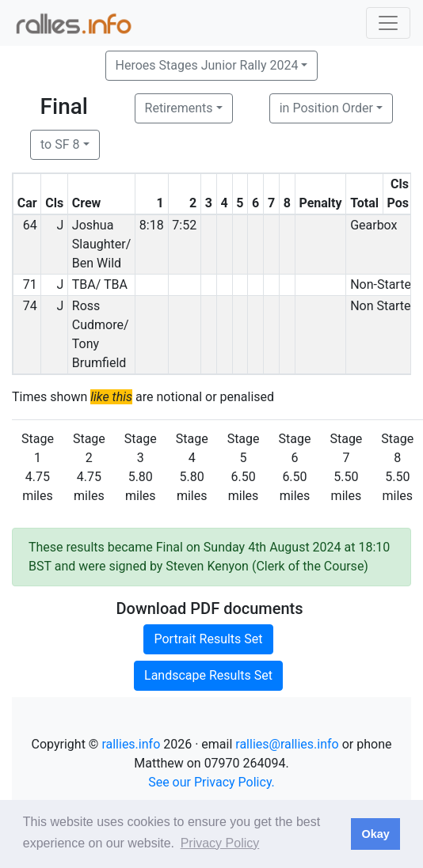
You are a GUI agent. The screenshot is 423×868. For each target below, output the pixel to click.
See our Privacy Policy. (211, 782)
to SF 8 (60, 144)
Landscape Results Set (208, 675)
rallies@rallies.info (287, 744)
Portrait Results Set (208, 639)
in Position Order (326, 108)
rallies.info (131, 744)
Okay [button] (375, 834)
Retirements (179, 108)
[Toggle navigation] (388, 23)
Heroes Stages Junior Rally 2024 (207, 65)
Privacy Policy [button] (220, 843)
